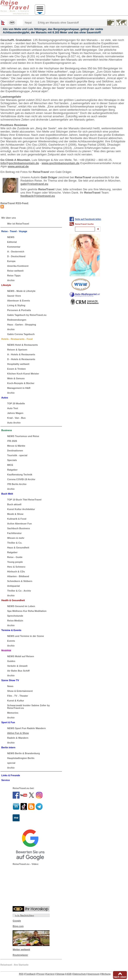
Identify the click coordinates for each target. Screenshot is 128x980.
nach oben (120, 977)
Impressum (94, 974)
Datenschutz (79, 974)
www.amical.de (18, 166)
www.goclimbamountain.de (60, 163)
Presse (41, 974)
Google (17, 921)
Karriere (50, 974)
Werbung (106, 974)
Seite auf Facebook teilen (88, 219)
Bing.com (18, 926)
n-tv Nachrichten (24, 915)
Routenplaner (20, 955)
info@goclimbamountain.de (20, 163)
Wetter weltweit (21, 949)
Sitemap (60, 974)
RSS (21, 974)
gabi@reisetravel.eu (34, 184)
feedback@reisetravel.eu (38, 196)
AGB (69, 974)
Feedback (30, 974)
